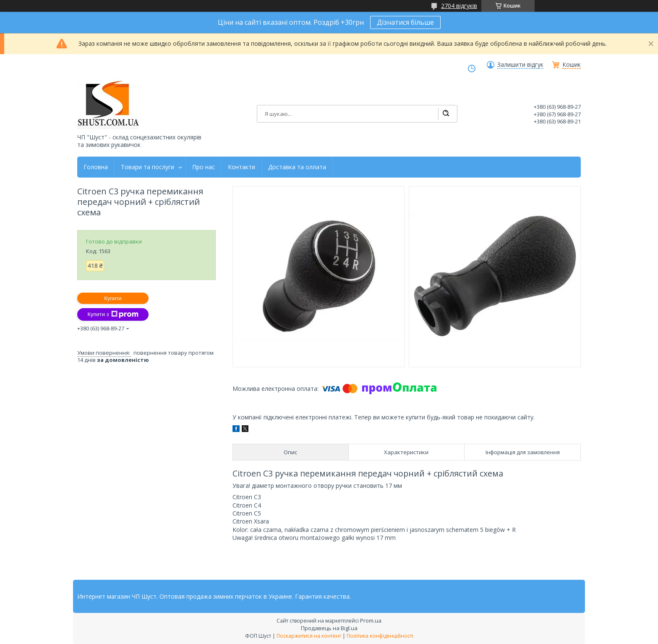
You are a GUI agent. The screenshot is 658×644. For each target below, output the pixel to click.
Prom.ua (371, 620)
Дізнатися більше (405, 22)
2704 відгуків (459, 6)
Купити (113, 298)
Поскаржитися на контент (309, 636)
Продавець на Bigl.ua (329, 628)
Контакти (242, 167)
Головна (96, 167)
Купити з (113, 314)
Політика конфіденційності (380, 636)
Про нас (204, 167)
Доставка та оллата (297, 167)
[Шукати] (446, 114)
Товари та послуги (148, 167)
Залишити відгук (520, 65)
